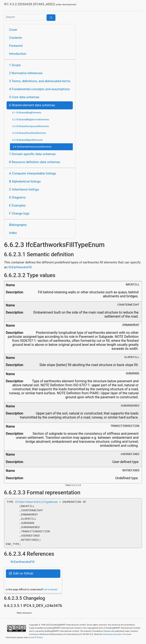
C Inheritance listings (24, 189)
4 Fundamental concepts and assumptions (39, 89)
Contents (16, 38)
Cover (13, 30)
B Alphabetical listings (25, 181)
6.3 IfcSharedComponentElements (31, 126)
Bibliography (18, 225)
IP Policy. (39, 637)
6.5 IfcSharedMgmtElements (28, 140)
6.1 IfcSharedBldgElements (27, 113)
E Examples (17, 205)
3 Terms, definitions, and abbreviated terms (40, 81)
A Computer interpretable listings (33, 173)
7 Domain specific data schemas (32, 154)
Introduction (18, 54)
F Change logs (19, 213)
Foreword (16, 46)
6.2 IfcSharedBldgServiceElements (31, 119)
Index (13, 233)
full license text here (112, 634)
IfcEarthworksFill (20, 267)
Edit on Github (21, 573)
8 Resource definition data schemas (35, 162)
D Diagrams (17, 197)
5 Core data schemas (24, 97)
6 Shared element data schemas (32, 105)
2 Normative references (26, 73)
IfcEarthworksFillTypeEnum (36, 502)
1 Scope (15, 65)
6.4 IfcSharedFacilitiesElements (29, 133)
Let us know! (51, 589)
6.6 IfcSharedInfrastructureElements (32, 147)
